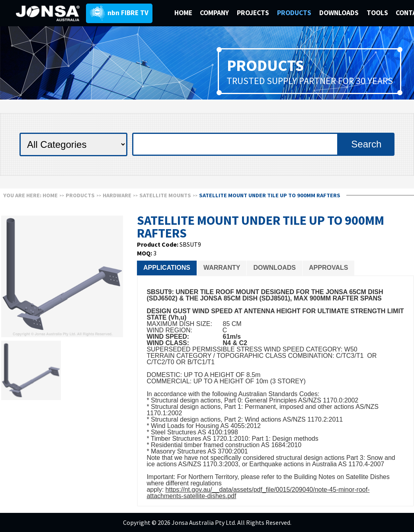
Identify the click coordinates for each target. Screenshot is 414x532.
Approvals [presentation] (328, 268)
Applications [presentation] (167, 268)
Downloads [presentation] (274, 268)
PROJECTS (254, 13)
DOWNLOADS (340, 13)
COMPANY (215, 13)
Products (80, 195)
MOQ (144, 253)
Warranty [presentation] (222, 268)
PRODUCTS (295, 13)
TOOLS (377, 13)
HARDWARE (117, 195)
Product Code (157, 244)
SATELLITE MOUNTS (165, 195)
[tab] (167, 268)
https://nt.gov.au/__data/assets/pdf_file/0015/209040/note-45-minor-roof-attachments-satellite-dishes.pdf (258, 493)
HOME (183, 13)
